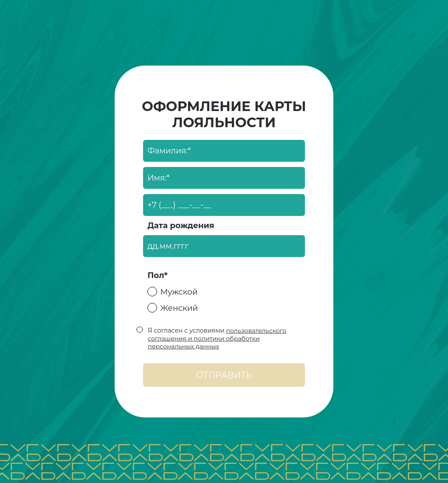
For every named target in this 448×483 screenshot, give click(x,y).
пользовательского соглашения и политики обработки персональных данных (217, 338)
